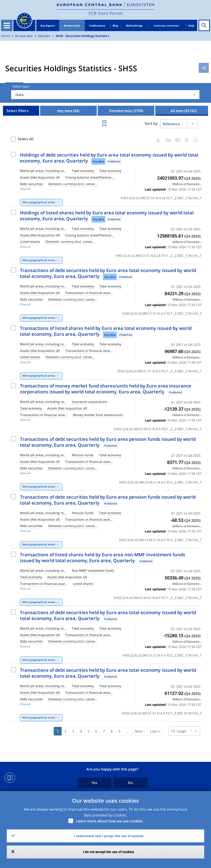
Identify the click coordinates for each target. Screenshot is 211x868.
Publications (97, 26)
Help (191, 26)
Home (5, 36)
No (130, 783)
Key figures (48, 26)
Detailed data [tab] (126, 111)
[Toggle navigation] (7, 25)
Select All (26, 139)
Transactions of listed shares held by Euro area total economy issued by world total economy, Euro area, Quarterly (106, 331)
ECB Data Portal (106, 13)
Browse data (72, 26)
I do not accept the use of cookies (109, 852)
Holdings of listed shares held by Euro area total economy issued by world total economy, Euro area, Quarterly (107, 216)
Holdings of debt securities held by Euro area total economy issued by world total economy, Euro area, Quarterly (109, 158)
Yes (94, 783)
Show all (25, 189)
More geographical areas (39, 202)
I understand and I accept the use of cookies (109, 836)
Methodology (134, 26)
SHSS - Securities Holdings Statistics (82, 36)
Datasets (44, 36)
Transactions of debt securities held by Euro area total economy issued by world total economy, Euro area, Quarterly (108, 273)
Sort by (151, 123)
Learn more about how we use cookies (109, 821)
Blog (115, 26)
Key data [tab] (68, 111)
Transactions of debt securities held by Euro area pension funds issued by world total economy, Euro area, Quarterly (108, 442)
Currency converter (166, 26)
